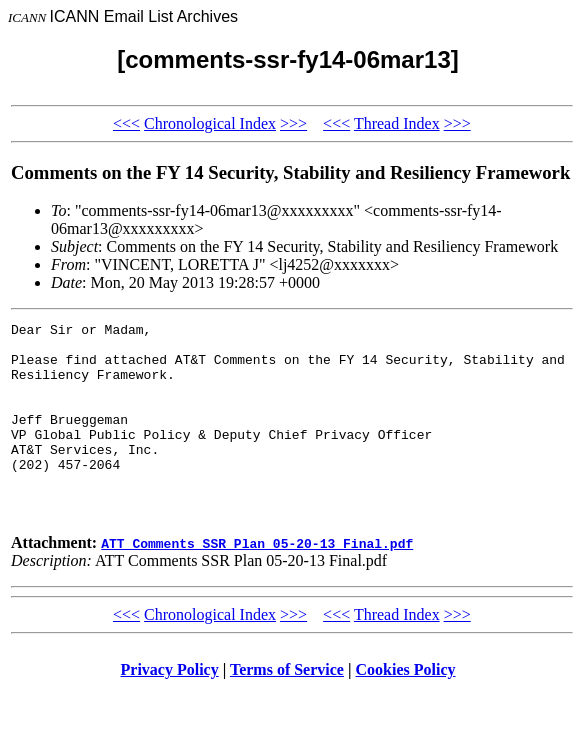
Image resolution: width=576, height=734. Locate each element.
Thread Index (397, 123)
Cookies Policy (406, 708)
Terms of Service (287, 708)
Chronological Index (210, 123)
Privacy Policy (170, 708)
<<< (126, 123)
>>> (293, 123)
